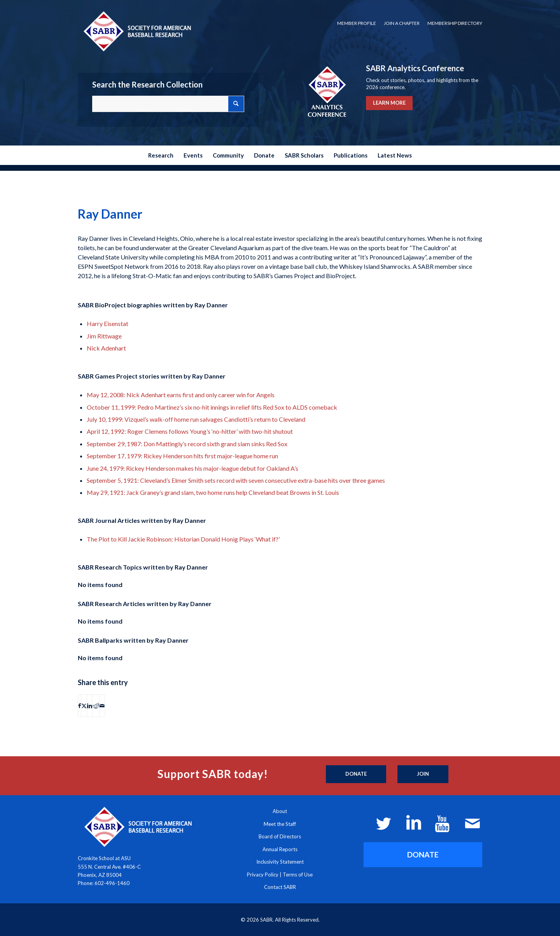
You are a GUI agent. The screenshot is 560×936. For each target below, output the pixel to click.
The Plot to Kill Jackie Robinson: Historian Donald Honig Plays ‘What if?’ (183, 539)
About (280, 811)
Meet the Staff (280, 824)
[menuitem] (357, 23)
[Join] (423, 774)
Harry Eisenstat (108, 323)
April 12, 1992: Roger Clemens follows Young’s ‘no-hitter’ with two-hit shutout (190, 431)
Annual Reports (280, 849)
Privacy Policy (263, 875)
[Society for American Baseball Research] (136, 31)
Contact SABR (280, 887)
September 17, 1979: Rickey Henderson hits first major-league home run (182, 456)
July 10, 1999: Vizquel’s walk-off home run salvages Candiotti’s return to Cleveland (196, 419)
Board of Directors (280, 836)
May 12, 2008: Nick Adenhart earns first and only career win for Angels (181, 395)
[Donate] (356, 774)
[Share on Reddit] (96, 706)
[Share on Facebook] (80, 706)
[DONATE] (423, 854)
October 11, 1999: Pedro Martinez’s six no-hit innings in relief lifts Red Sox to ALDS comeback (212, 407)
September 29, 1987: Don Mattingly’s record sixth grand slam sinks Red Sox (187, 444)
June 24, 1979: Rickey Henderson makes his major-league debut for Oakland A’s (192, 468)
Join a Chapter (402, 23)
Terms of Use (298, 875)
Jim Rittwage (104, 336)
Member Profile (357, 23)
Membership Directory (455, 23)
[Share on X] (84, 706)
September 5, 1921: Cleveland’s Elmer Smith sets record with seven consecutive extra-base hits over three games (236, 480)
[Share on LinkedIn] (90, 706)
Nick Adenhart (106, 348)
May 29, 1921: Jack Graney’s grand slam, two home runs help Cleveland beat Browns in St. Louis (213, 492)
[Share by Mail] (102, 706)
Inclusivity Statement (280, 862)
